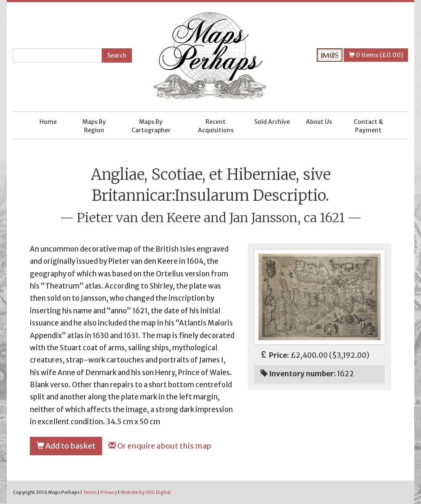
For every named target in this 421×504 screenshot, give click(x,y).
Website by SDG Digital (146, 492)
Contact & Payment (368, 126)
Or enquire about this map (160, 446)
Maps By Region (94, 126)
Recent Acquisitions (216, 126)
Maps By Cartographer (151, 126)
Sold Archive (272, 122)
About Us (319, 122)
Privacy (109, 492)
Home (48, 122)
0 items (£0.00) (376, 55)
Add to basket (66, 446)
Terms (90, 492)
